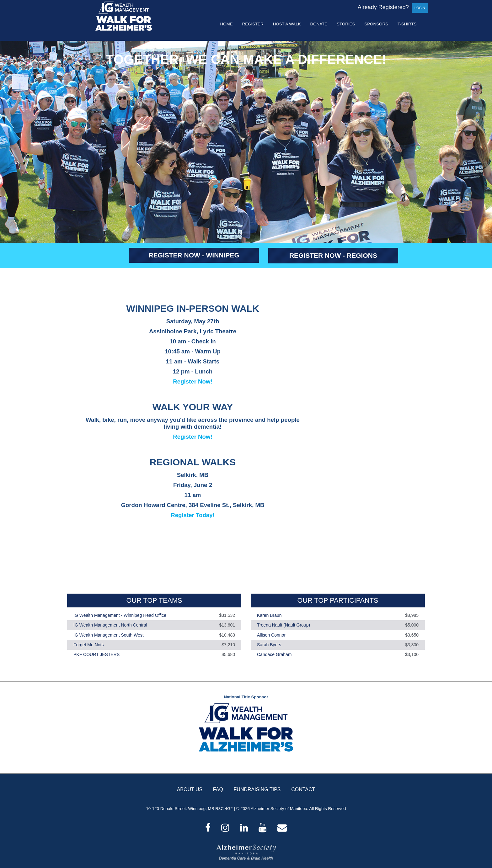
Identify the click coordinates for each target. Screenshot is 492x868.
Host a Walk (287, 24)
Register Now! (193, 381)
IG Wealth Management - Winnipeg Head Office (120, 615)
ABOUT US (190, 789)
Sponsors (376, 24)
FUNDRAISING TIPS (257, 789)
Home (227, 24)
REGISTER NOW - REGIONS (333, 255)
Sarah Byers (269, 645)
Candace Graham (274, 654)
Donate (319, 24)
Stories (346, 24)
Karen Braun (269, 615)
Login (420, 8)
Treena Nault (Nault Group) (283, 625)
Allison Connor (271, 635)
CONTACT (303, 789)
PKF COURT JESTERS (96, 654)
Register (253, 24)
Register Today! (193, 515)
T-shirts (407, 24)
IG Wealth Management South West (109, 635)
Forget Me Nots (88, 645)
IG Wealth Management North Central (110, 625)
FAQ (218, 789)
